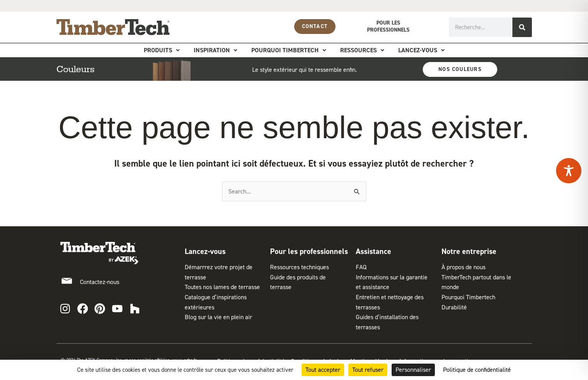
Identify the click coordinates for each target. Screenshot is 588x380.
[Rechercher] (522, 27)
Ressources (362, 50)
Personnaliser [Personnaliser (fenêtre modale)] (413, 370)
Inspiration (215, 50)
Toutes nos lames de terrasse (222, 287)
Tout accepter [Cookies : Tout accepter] (323, 370)
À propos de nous (464, 267)
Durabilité (454, 307)
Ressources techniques (299, 267)
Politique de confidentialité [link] (477, 370)
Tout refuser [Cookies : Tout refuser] (368, 370)
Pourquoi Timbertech (289, 50)
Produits (162, 50)
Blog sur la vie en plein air (218, 317)
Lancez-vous (421, 50)
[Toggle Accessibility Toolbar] (569, 171)
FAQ (361, 267)
